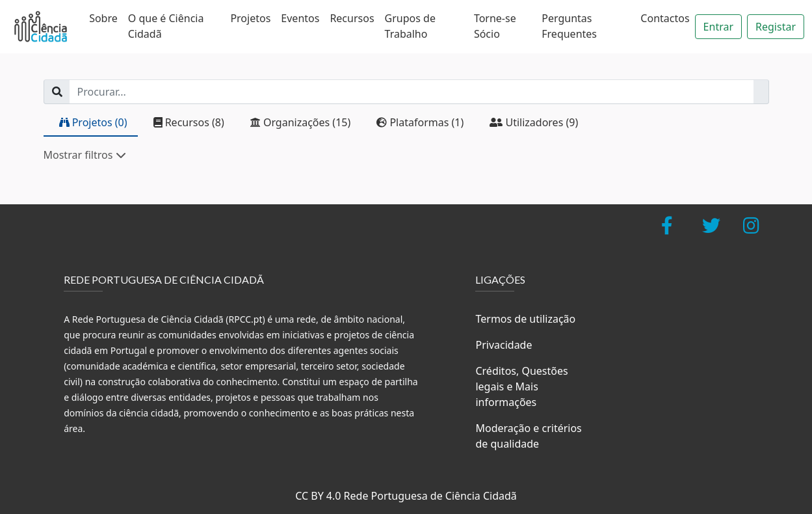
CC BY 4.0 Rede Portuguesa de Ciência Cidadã (406, 496)
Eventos (300, 18)
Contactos (665, 18)
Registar (776, 27)
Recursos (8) (189, 122)
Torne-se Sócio (495, 26)
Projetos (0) (93, 122)
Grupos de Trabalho (410, 26)
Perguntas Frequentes (569, 26)
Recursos (352, 18)
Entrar (718, 27)
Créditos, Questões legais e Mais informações (521, 386)
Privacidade (504, 345)
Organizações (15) (301, 122)
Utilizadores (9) (534, 122)
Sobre (103, 18)
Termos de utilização (525, 319)
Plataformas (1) (420, 122)
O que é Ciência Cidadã (166, 26)
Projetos (250, 18)
